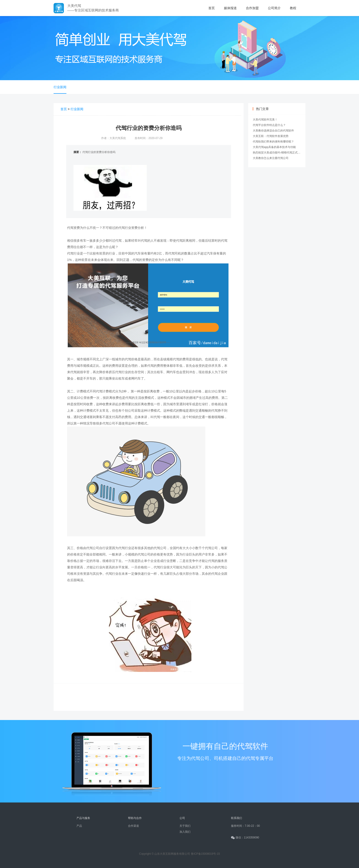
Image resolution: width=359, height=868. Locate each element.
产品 (79, 826)
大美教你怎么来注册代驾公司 (271, 158)
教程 (293, 8)
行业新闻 (60, 87)
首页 (212, 8)
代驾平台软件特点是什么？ (269, 125)
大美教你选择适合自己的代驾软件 (273, 131)
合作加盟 (252, 8)
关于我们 (185, 826)
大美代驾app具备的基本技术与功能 (274, 147)
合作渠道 (133, 826)
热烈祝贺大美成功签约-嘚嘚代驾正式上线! (278, 153)
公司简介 (274, 8)
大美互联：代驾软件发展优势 (271, 136)
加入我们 (185, 832)
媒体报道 (230, 8)
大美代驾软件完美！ (265, 120)
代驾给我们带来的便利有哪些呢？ (273, 142)
